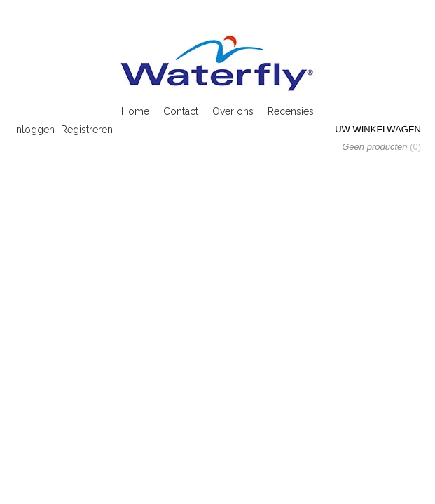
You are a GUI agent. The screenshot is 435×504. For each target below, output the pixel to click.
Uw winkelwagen (378, 129)
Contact (181, 111)
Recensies (291, 111)
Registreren (87, 129)
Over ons (233, 111)
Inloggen (34, 129)
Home (135, 111)
